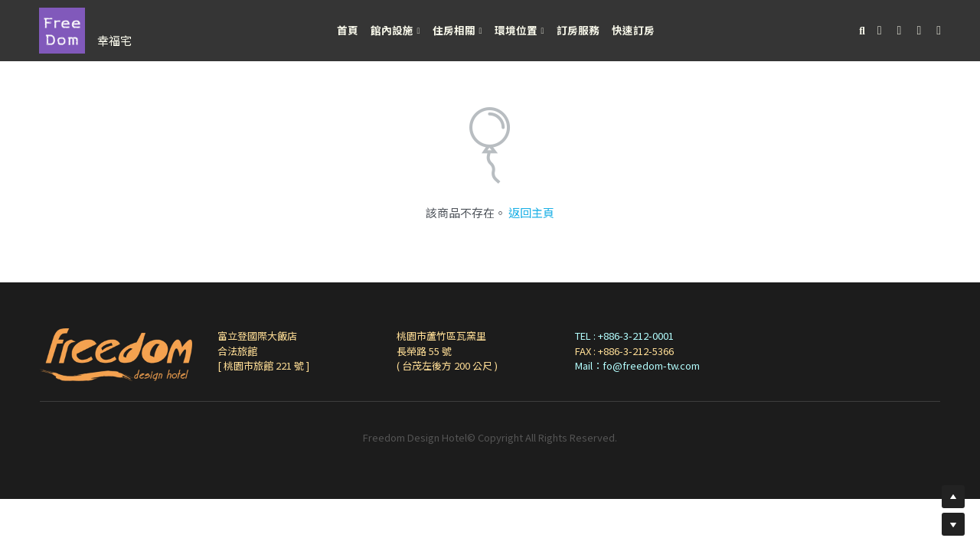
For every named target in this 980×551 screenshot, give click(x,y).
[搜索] (862, 31)
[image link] (62, 29)
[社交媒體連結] (880, 31)
